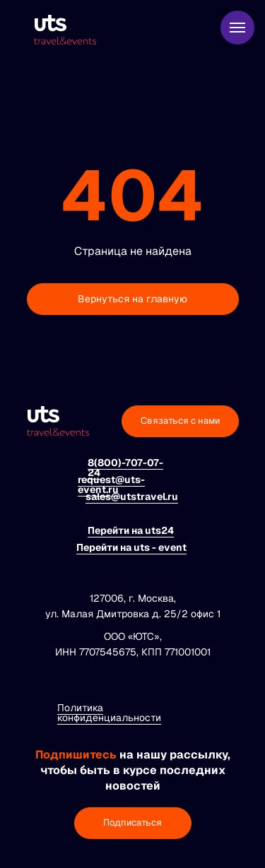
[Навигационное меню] (237, 28)
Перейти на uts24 (131, 530)
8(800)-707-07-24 (125, 468)
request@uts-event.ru (111, 484)
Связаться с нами (180, 421)
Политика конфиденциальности (109, 713)
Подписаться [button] (132, 822)
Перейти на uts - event (131, 547)
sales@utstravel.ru (132, 497)
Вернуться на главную (132, 299)
